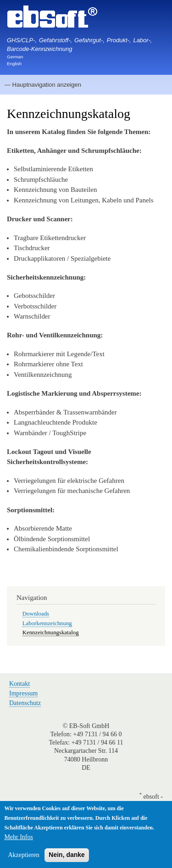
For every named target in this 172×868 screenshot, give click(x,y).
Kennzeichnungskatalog (51, 633)
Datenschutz (25, 703)
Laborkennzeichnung (47, 623)
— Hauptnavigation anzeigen (43, 85)
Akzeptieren (23, 857)
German (15, 57)
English (14, 64)
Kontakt (19, 684)
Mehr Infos (19, 839)
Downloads (36, 614)
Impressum (23, 693)
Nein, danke (67, 857)
